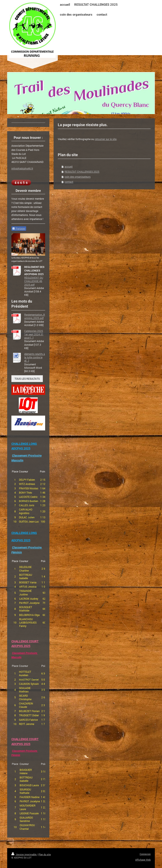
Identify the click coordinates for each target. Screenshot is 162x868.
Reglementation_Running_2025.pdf (35, 316)
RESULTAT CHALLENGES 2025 (82, 172)
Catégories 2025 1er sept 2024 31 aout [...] (34, 334)
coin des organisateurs (78, 177)
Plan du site (45, 854)
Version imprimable (24, 854)
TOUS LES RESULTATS (27, 379)
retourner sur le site (106, 139)
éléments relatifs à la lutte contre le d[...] (35, 357)
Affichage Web (143, 860)
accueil (69, 167)
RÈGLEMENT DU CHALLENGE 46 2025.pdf (34, 281)
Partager (19, 229)
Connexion (145, 854)
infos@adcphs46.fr (22, 168)
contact (69, 182)
